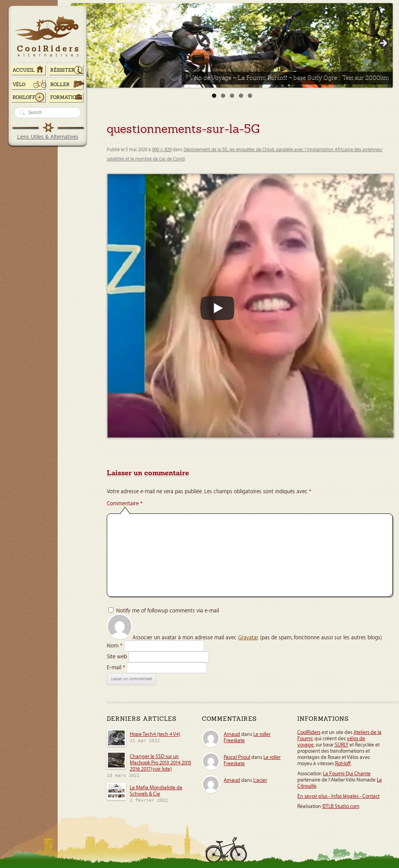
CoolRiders (309, 732)
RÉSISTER (63, 70)
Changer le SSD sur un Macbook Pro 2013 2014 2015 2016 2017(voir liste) (161, 763)
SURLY (342, 745)
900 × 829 (162, 150)
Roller (60, 85)
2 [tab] (223, 96)
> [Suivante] (383, 44)
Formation (65, 97)
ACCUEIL (24, 70)
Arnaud (232, 734)
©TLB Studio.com (341, 806)
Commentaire (125, 504)
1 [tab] (214, 96)
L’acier (260, 780)
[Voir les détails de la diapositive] (232, 45)
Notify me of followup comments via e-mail (168, 611)
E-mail (116, 668)
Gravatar (248, 638)
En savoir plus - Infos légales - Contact (338, 796)
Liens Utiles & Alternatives (48, 137)
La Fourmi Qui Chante (347, 774)
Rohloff (24, 97)
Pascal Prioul (237, 757)
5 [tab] (250, 96)
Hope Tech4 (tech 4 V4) (155, 734)
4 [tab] (241, 96)
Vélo (19, 85)
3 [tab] (232, 96)
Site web (117, 657)
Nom (115, 646)
